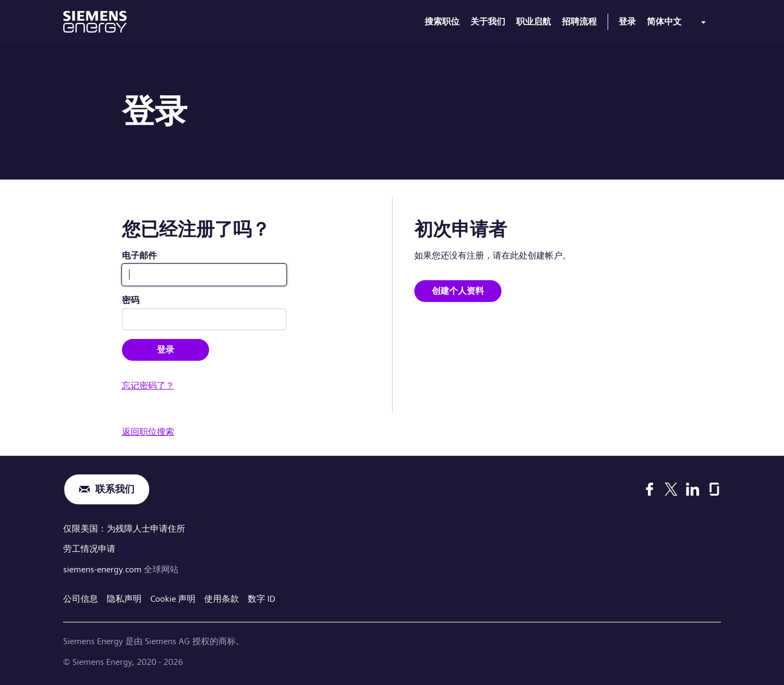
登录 (627, 21)
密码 (131, 300)
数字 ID (262, 599)
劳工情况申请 (89, 549)
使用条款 (222, 599)
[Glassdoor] (714, 489)
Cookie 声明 (173, 599)
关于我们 (488, 21)
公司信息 (81, 599)
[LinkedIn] (693, 489)
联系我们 (115, 489)
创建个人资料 (458, 291)
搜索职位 (442, 21)
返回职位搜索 (148, 432)
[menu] (678, 24)
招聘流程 (579, 21)
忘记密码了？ (148, 385)
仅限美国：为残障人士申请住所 (124, 529)
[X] (671, 489)
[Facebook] (650, 489)
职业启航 (534, 21)
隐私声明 (124, 599)
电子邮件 (139, 255)
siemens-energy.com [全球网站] (103, 569)
